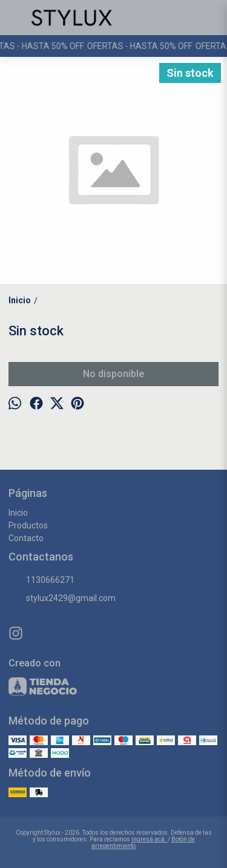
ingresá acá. (150, 839)
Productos (28, 525)
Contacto (26, 538)
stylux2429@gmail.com (62, 599)
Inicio (18, 513)
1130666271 (41, 580)
